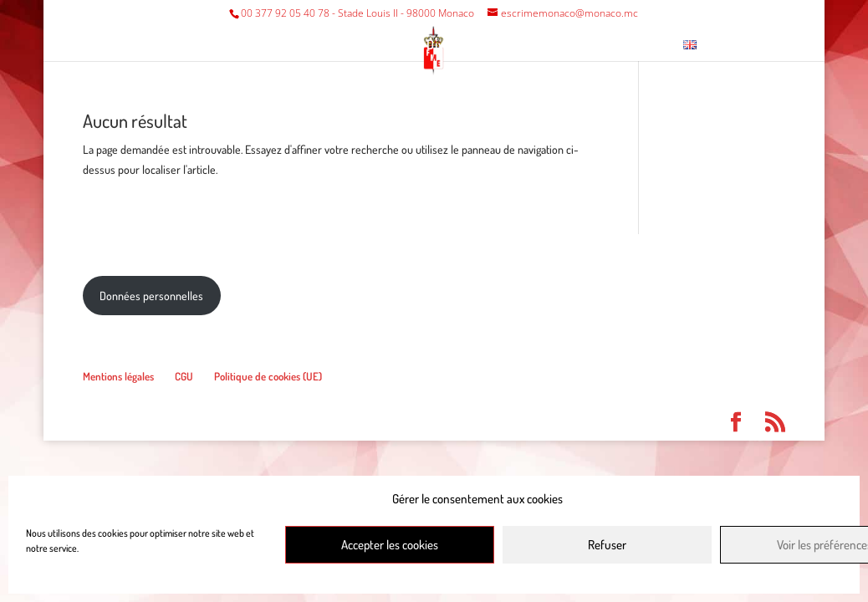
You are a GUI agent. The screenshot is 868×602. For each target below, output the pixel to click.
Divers (446, 46)
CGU (184, 376)
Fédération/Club (220, 46)
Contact (639, 46)
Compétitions (348, 46)
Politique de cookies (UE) (268, 376)
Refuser (607, 545)
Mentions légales (118, 376)
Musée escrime (549, 46)
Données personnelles (151, 296)
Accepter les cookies (390, 545)
